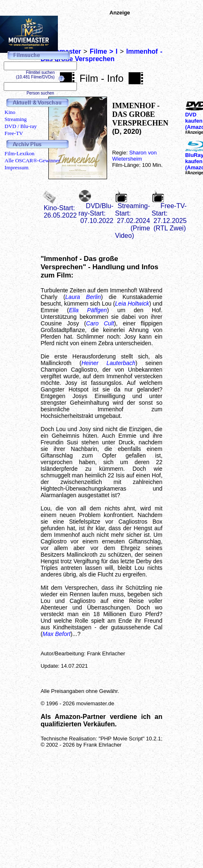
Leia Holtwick (132, 304)
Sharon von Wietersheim (134, 156)
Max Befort (57, 634)
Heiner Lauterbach (109, 363)
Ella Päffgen (88, 310)
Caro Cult (100, 323)
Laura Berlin (83, 297)
